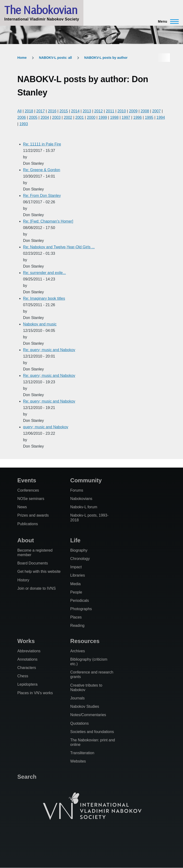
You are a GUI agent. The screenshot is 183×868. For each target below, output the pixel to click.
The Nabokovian (41, 10)
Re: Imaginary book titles (44, 298)
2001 (80, 117)
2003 (56, 117)
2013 (87, 111)
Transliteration (82, 753)
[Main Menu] (167, 21)
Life (75, 540)
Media (76, 584)
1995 (149, 117)
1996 (137, 117)
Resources (85, 641)
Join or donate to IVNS (37, 588)
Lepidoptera (28, 684)
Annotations (28, 659)
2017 (41, 111)
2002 (68, 117)
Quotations (79, 723)
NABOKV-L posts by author (106, 58)
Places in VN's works (35, 693)
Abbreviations (29, 651)
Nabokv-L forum (84, 507)
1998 (114, 117)
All (20, 111)
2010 (122, 111)
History (23, 580)
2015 (64, 111)
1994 (161, 117)
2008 (145, 111)
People (76, 592)
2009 (133, 111)
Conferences (28, 490)
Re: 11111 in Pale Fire (42, 144)
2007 (157, 111)
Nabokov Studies (85, 706)
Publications (28, 524)
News (22, 507)
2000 (91, 117)
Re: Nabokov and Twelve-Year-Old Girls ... (59, 247)
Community (86, 480)
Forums (77, 490)
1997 (126, 117)
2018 (29, 111)
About (26, 540)
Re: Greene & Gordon (42, 170)
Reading (77, 626)
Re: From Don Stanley (42, 196)
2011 (110, 111)
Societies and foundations (92, 732)
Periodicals (80, 601)
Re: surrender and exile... (45, 273)
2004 (45, 117)
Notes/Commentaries (88, 715)
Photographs (81, 609)
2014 (75, 111)
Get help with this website (39, 571)
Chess (23, 676)
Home (22, 58)
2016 (52, 111)
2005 (33, 117)
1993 (24, 124)
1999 (103, 117)
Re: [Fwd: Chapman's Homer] (48, 221)
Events (27, 480)
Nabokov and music (40, 324)
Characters (27, 668)
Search (27, 777)
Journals (77, 698)
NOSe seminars (31, 499)
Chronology (80, 559)
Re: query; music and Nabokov (49, 350)
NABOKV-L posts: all (56, 58)
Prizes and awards (33, 515)
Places (76, 617)
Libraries (78, 575)
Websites (78, 761)
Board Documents (33, 563)
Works (26, 641)
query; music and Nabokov (46, 427)
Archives (78, 651)
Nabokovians (81, 499)
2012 (99, 111)
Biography (79, 550)
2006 (22, 117)
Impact (76, 567)
